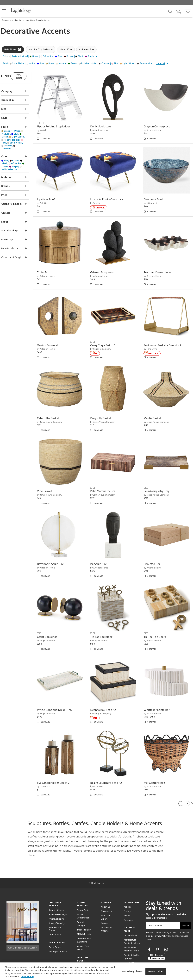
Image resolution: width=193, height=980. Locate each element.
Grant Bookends (56, 612)
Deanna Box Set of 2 (109, 682)
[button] (4, 11)
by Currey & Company (107, 337)
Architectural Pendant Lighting (132, 911)
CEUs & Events (84, 903)
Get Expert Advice (58, 921)
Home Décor (29, 20)
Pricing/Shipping (57, 888)
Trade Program (84, 899)
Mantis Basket (156, 403)
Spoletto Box (155, 542)
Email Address (156, 895)
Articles (128, 876)
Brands (127, 885)
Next (192, 773)
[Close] (188, 970)
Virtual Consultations (84, 885)
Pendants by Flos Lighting (132, 926)
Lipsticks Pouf (55, 193)
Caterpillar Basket (57, 403)
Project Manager (81, 893)
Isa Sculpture (105, 542)
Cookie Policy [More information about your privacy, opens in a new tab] (28, 977)
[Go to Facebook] (150, 919)
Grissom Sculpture (108, 263)
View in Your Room (83, 917)
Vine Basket (54, 473)
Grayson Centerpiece (160, 124)
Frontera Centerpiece (160, 263)
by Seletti (51, 197)
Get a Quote (55, 916)
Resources (82, 939)
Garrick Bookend (57, 333)
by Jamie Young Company (59, 407)
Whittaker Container (160, 682)
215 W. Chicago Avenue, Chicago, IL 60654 (168, 954)
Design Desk (83, 879)
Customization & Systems (84, 909)
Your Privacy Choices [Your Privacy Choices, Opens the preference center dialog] (132, 971)
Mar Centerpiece (157, 752)
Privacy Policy (161, 905)
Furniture (19, 20)
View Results (29, 76)
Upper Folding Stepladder (63, 124)
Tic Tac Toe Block (108, 612)
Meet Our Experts (106, 886)
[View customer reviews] (156, 925)
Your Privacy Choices (55, 898)
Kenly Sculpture (107, 124)
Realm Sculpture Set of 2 (112, 752)
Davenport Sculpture (60, 542)
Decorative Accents (43, 20)
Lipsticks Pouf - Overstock (113, 193)
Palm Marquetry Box (109, 473)
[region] (96, 971)
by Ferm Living (154, 337)
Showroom (106, 880)
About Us (106, 876)
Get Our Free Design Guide (23, 916)
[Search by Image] (178, 12)
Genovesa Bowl (156, 193)
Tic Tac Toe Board (158, 612)
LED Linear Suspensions (130, 933)
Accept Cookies (156, 971)
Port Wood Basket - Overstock (166, 333)
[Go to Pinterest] (158, 919)
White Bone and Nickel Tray (64, 682)
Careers (105, 892)
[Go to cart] (188, 11)
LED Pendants (130, 905)
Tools (80, 934)
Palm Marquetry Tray (160, 473)
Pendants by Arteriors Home (131, 918)
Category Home (8, 20)
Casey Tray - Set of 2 (109, 333)
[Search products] (170, 11)
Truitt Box (53, 263)
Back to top (97, 852)
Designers (128, 889)
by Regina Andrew (55, 616)
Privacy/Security (57, 892)
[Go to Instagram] (166, 919)
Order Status (55, 904)
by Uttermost (153, 197)
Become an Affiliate (106, 898)
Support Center (56, 879)
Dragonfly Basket (107, 403)
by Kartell (51, 127)
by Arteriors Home (105, 127)
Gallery (127, 880)
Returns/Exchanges (58, 884)
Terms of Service (180, 905)
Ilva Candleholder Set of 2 (62, 752)
